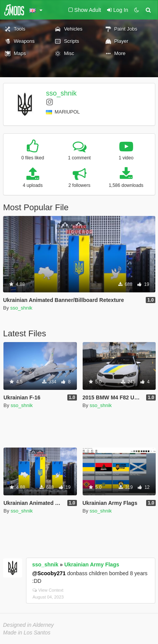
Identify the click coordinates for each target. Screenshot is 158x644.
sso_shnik (61, 93)
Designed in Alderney (29, 625)
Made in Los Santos (27, 633)
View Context (48, 590)
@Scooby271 (49, 573)
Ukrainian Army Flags (92, 565)
